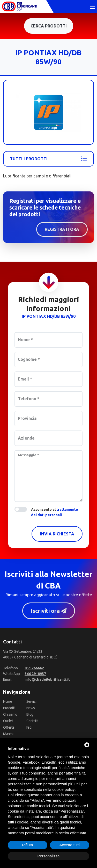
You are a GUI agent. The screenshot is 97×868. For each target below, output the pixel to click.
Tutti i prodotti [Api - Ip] (48, 159)
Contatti (32, 721)
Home (8, 701)
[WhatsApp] (35, 674)
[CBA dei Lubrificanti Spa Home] (20, 6)
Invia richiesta (57, 534)
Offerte (9, 727)
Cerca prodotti (49, 26)
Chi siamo (10, 714)
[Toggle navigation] (92, 7)
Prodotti (9, 708)
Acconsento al (55, 512)
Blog (30, 714)
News (31, 708)
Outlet (8, 721)
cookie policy (64, 789)
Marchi (8, 734)
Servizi (31, 701)
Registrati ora (62, 229)
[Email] (47, 679)
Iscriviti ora (48, 611)
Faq (29, 727)
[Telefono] (34, 668)
